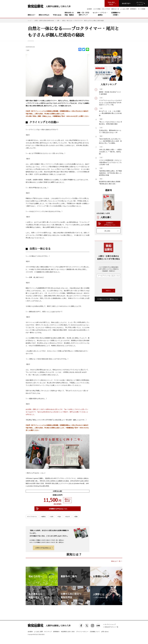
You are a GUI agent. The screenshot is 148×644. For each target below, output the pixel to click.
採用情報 (56, 632)
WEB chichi (57, 15)
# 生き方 (68, 516)
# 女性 (52, 516)
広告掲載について (95, 631)
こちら (49, 116)
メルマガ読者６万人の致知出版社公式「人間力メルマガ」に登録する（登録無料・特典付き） (109, 269)
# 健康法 (43, 516)
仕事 (28, 50)
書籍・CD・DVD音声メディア (83, 14)
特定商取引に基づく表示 (68, 631)
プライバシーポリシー (82, 631)
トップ (30, 20)
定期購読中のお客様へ (116, 14)
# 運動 (76, 516)
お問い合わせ (105, 631)
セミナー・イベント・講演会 (100, 14)
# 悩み (59, 516)
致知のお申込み (44, 15)
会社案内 (30, 631)
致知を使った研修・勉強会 (69, 14)
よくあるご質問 (38, 631)
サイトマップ (48, 631)
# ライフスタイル (32, 516)
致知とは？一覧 (116, 561)
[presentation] (111, 283)
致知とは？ (32, 15)
